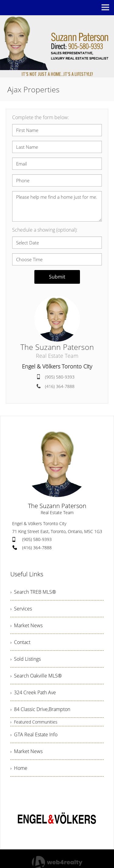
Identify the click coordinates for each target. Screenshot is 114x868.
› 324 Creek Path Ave (33, 692)
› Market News (26, 625)
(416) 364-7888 (60, 386)
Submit (57, 277)
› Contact (20, 642)
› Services (21, 609)
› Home (19, 768)
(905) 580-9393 (60, 377)
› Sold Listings (26, 659)
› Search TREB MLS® (33, 592)
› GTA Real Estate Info (34, 735)
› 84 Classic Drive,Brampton (40, 709)
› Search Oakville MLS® (36, 676)
